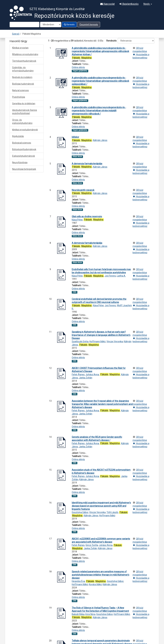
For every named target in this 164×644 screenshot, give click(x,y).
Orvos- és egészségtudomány (22, 121)
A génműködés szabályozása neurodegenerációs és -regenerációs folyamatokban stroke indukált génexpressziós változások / (99, 111)
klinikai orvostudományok (25, 130)
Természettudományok (24, 61)
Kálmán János (100, 140)
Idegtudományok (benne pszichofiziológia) (25, 112)
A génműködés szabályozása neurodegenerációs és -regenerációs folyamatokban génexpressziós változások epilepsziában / (100, 81)
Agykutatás (18, 136)
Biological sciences (22, 143)
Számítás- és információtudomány (23, 69)
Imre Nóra (90, 614)
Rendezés (111, 41)
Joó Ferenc (110, 276)
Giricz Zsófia (92, 545)
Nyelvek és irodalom (22, 77)
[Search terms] (25, 25)
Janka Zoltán (86, 378)
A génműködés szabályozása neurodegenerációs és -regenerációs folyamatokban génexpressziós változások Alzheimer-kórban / (100, 51)
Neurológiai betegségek (24, 169)
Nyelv (148, 4)
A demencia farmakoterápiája (87, 164)
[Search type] (51, 25)
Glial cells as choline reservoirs (87, 216)
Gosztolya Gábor (80, 512)
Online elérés (78, 67)
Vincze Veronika (115, 341)
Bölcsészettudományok (24, 149)
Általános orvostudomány (25, 54)
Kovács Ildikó (95, 584)
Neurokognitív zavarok (83, 190)
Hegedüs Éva (78, 581)
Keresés (69, 25)
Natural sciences (20, 90)
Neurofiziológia (20, 162)
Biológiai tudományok (23, 84)
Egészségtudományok (24, 156)
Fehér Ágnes (78, 374)
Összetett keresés (89, 25)
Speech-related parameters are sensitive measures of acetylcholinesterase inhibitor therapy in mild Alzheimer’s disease (100, 575)
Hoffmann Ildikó (97, 341)
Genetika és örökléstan (24, 104)
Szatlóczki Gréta (80, 341)
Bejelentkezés (129, 4)
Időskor (75, 137)
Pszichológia (19, 97)
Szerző (16, 34)
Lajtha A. (121, 276)
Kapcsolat (107, 4)
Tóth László (112, 512)
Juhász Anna (92, 374)
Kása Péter (77, 220)
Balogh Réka (78, 614)
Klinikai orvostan (20, 48)
